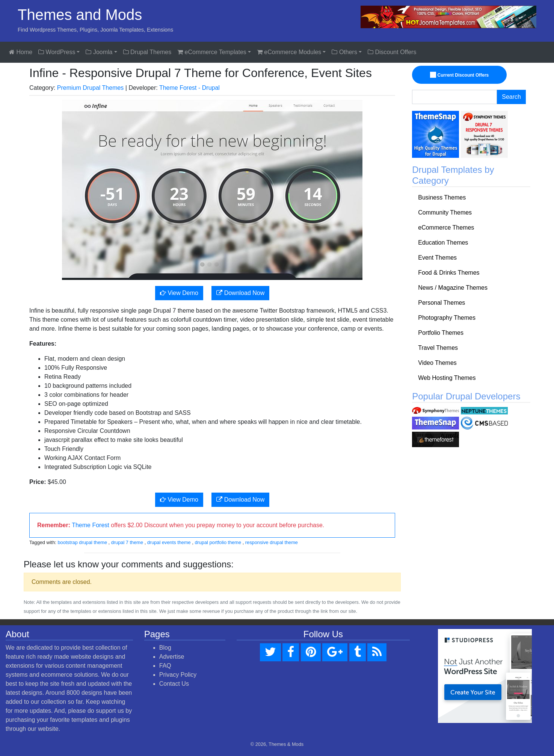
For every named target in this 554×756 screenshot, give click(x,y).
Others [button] (344, 52)
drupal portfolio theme (218, 542)
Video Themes (437, 363)
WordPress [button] (57, 52)
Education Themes (443, 243)
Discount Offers (392, 52)
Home (21, 52)
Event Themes (437, 258)
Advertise (172, 657)
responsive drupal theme (272, 542)
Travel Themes (438, 348)
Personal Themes (442, 303)
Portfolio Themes (441, 333)
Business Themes (442, 197)
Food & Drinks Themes (449, 273)
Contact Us (174, 684)
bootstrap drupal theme (82, 542)
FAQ (165, 666)
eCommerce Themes (446, 228)
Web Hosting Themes (447, 378)
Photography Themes (447, 318)
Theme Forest (91, 525)
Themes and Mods (80, 15)
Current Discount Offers (460, 75)
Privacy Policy (178, 675)
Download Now (240, 293)
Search (511, 97)
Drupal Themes (147, 52)
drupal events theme (169, 542)
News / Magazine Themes (453, 288)
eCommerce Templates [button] (212, 52)
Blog (165, 648)
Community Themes (445, 212)
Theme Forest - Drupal (189, 88)
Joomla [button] (99, 52)
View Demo (179, 293)
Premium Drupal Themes (91, 88)
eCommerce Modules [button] (289, 52)
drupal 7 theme (127, 542)
